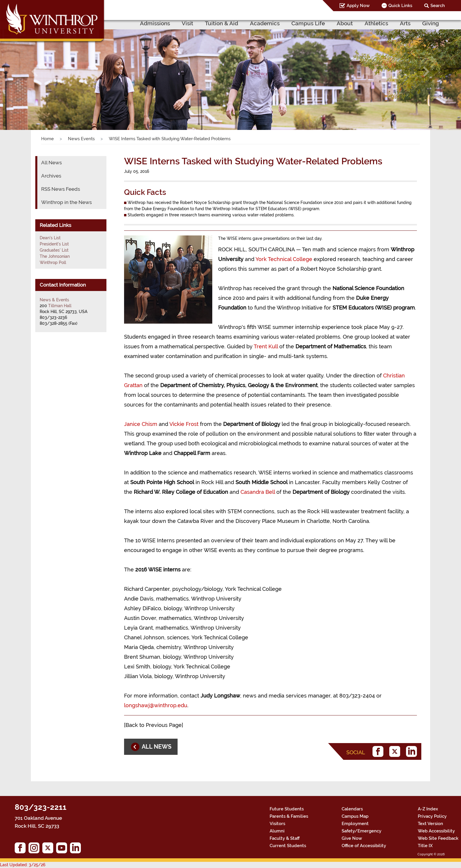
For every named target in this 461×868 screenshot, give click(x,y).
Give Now (352, 838)
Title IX (425, 846)
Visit (187, 23)
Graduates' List (54, 250)
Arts (405, 23)
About (345, 23)
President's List (54, 244)
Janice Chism (141, 424)
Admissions (155, 23)
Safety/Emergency (361, 831)
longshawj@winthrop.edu (156, 705)
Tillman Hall (60, 306)
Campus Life (308, 23)
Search (438, 6)
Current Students (288, 846)
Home (47, 139)
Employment (355, 824)
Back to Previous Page (154, 725)
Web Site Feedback (438, 838)
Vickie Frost (184, 424)
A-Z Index (428, 809)
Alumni (277, 831)
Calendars (352, 809)
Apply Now (358, 6)
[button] (35, 71)
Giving (431, 23)
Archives (51, 176)
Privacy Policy (432, 816)
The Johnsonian (55, 256)
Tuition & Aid (222, 23)
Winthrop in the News (66, 202)
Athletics (376, 23)
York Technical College (284, 259)
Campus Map (355, 816)
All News (51, 163)
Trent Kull (266, 346)
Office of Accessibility (364, 846)
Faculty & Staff (285, 838)
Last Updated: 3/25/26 (23, 865)
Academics (265, 23)
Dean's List (50, 238)
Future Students (287, 809)
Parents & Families (289, 816)
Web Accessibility (436, 831)
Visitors (277, 824)
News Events (81, 139)
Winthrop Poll (53, 262)
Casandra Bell (258, 492)
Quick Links (400, 6)
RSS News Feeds (61, 189)
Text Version (430, 824)
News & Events (54, 300)
